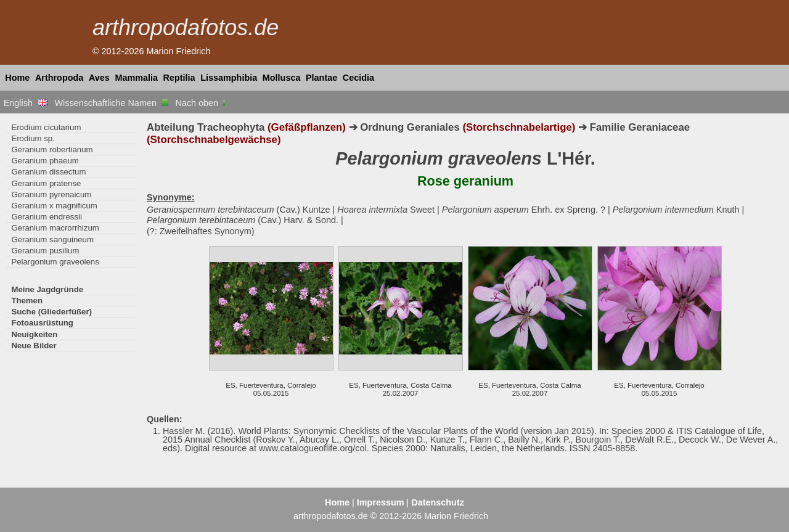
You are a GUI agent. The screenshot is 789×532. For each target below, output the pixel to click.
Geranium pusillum (45, 251)
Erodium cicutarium (46, 127)
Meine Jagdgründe (47, 289)
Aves (99, 78)
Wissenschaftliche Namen (111, 103)
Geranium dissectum (48, 172)
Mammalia (136, 78)
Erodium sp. (33, 138)
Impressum (381, 502)
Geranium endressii (46, 217)
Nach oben (202, 103)
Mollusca (282, 78)
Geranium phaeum (45, 161)
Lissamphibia (229, 78)
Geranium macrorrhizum (55, 228)
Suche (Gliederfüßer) (51, 312)
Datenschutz (438, 502)
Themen (27, 301)
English (26, 103)
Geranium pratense (46, 183)
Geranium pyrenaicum (51, 194)
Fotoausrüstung (42, 323)
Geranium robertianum (52, 149)
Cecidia (358, 78)
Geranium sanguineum (52, 239)
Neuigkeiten (34, 334)
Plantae (321, 78)
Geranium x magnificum (54, 206)
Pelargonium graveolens (55, 262)
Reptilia (179, 78)
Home (17, 78)
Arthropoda (59, 78)
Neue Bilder (34, 346)
